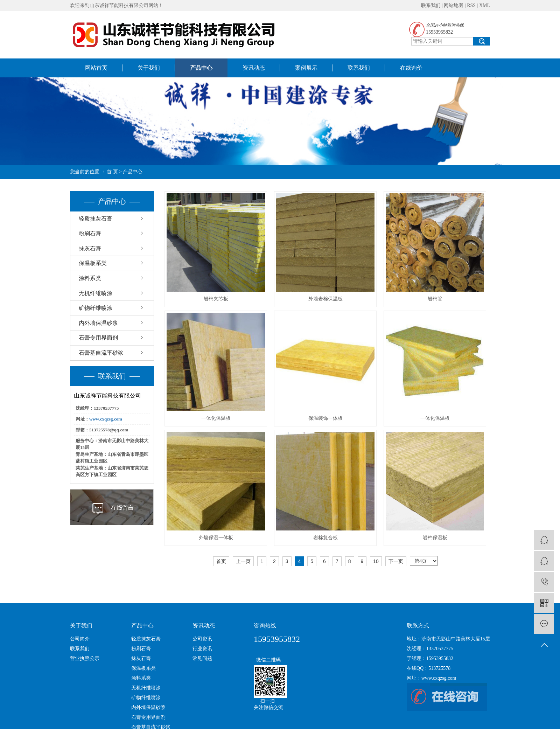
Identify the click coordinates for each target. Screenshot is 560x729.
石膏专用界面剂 (98, 338)
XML (485, 5)
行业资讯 (202, 649)
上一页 (243, 561)
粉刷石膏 (90, 233)
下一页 (396, 561)
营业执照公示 (85, 658)
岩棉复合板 (325, 538)
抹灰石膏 (90, 248)
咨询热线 (265, 626)
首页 (221, 561)
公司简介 (80, 639)
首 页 (112, 172)
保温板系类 (93, 263)
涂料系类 (90, 278)
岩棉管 (435, 299)
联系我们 (431, 5)
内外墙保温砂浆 (98, 323)
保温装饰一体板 (325, 418)
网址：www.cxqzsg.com (431, 678)
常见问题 (202, 658)
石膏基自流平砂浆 (101, 353)
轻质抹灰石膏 (96, 219)
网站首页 (96, 68)
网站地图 (454, 5)
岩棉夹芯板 (216, 299)
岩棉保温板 (435, 538)
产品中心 (201, 68)
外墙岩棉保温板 (325, 299)
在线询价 (411, 68)
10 (376, 561)
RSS (471, 5)
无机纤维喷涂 (96, 293)
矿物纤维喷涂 (96, 308)
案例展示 (306, 68)
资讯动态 (254, 68)
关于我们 (149, 68)
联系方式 (418, 626)
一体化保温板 (216, 418)
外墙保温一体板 (216, 538)
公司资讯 (202, 639)
